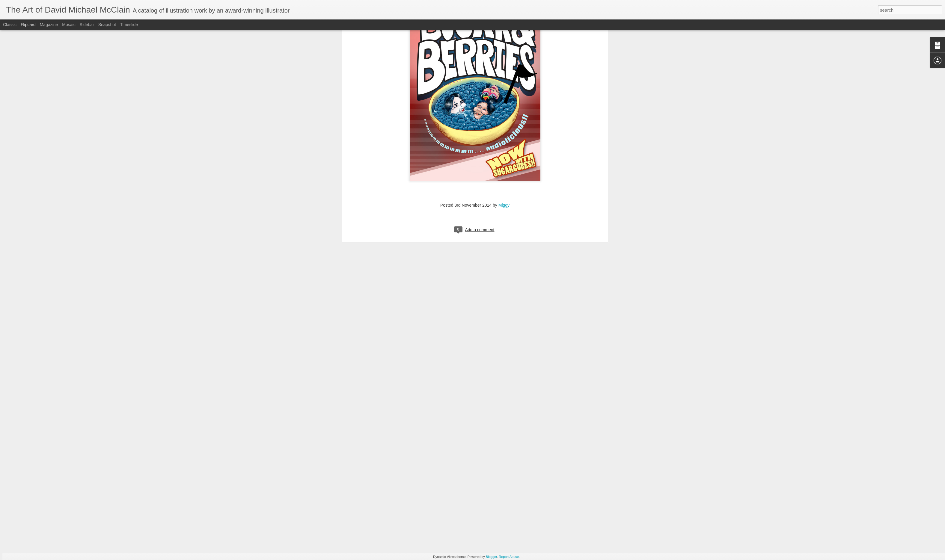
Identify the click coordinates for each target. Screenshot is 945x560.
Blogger (491, 557)
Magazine (49, 25)
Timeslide (129, 25)
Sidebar (87, 25)
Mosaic (69, 25)
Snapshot (107, 25)
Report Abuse (509, 557)
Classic (10, 25)
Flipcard (28, 25)
